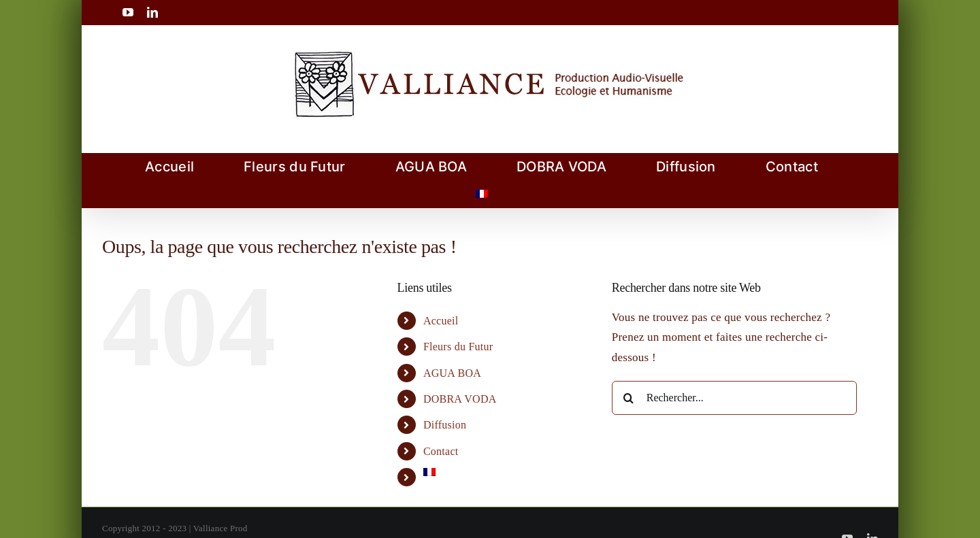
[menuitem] (482, 194)
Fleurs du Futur (458, 347)
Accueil (441, 321)
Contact (441, 451)
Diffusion (445, 425)
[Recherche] (629, 398)
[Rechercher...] (734, 398)
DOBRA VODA (460, 399)
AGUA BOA (452, 373)
